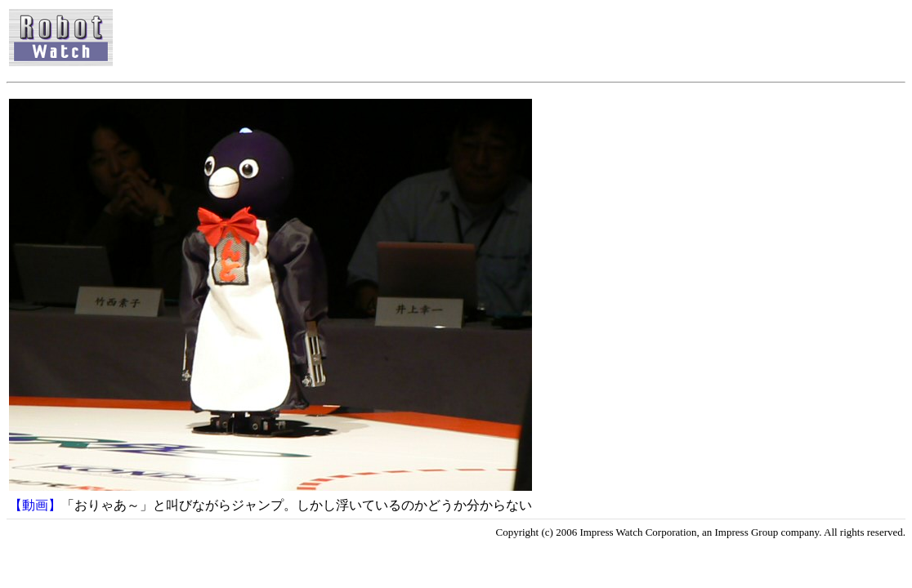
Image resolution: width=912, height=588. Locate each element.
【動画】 (35, 505)
